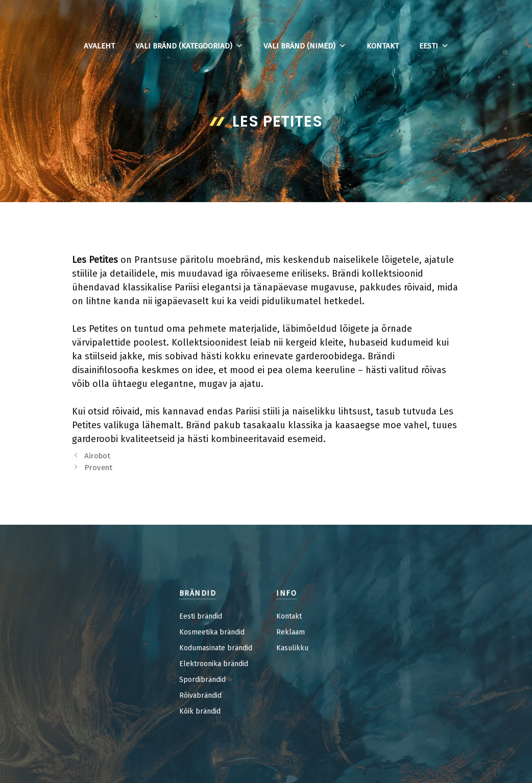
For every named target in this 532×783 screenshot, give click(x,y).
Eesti (434, 46)
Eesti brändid (201, 616)
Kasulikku (292, 648)
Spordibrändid (202, 680)
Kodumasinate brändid (216, 648)
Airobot (97, 456)
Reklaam (291, 632)
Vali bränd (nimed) (305, 46)
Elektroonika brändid (214, 664)
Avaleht (99, 46)
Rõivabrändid (200, 695)
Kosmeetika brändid (212, 632)
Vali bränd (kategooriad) (189, 46)
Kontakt (383, 46)
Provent (98, 468)
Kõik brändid (200, 711)
